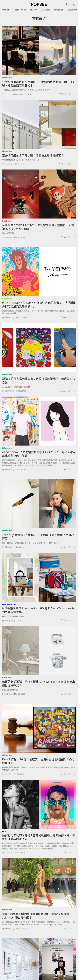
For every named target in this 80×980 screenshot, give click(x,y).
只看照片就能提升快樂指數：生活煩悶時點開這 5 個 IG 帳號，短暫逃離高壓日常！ (38, 84)
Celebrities (73, 10)
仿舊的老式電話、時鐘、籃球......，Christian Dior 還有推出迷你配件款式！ (39, 684)
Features (7, 299)
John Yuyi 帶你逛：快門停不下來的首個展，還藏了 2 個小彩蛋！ (38, 537)
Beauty (33, 10)
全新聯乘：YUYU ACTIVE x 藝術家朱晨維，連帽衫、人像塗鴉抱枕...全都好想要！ (38, 227)
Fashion (6, 10)
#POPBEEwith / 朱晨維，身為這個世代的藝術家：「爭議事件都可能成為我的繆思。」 (39, 305)
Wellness (46, 10)
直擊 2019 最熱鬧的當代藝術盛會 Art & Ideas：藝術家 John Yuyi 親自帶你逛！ (36, 916)
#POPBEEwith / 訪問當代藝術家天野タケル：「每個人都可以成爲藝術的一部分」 (39, 454)
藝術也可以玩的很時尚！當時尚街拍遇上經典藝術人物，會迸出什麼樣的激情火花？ (39, 837)
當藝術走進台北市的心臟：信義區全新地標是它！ (33, 155)
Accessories (20, 10)
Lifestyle (59, 10)
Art (4, 831)
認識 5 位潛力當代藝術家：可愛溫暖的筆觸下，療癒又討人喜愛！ (39, 381)
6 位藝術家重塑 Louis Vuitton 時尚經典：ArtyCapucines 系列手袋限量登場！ (38, 610)
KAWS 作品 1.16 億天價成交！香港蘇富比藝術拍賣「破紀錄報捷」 (38, 761)
